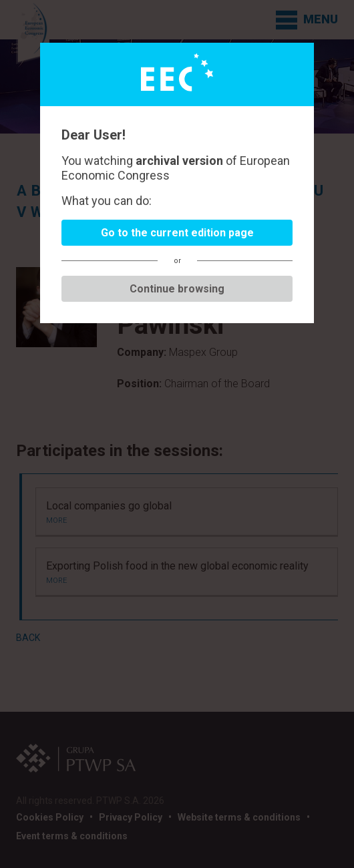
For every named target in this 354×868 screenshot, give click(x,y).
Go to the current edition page (177, 233)
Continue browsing (177, 289)
